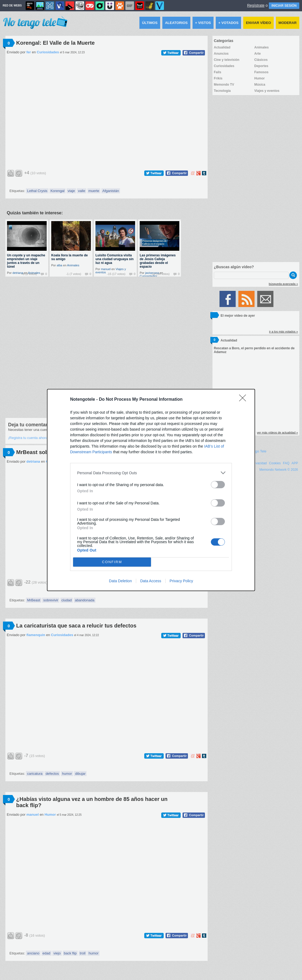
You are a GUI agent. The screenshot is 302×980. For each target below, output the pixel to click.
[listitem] (151, 473)
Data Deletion (120, 581)
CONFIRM (112, 562)
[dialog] (151, 490)
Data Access (151, 581)
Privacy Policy (181, 581)
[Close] (244, 400)
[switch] (218, 485)
